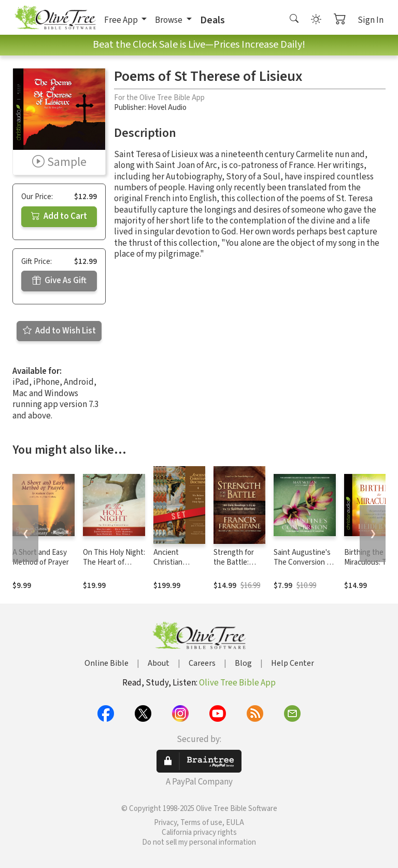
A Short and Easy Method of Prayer (41, 557)
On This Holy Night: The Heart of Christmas (114, 562)
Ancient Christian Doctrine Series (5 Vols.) (179, 567)
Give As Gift (59, 281)
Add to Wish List (59, 331)
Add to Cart (59, 216)
